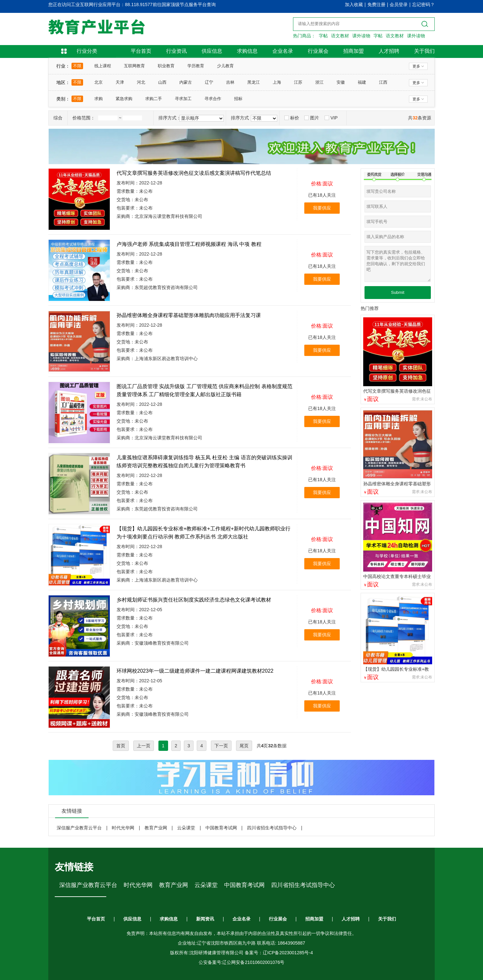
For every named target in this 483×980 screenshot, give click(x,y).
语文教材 (340, 36)
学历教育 (196, 66)
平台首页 (141, 51)
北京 (99, 82)
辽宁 (209, 82)
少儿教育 (225, 66)
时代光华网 (123, 828)
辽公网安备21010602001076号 (253, 962)
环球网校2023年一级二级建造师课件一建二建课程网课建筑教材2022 (195, 671)
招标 (238, 99)
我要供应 (322, 208)
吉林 (230, 82)
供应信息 (212, 51)
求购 (99, 99)
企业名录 (283, 51)
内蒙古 (186, 82)
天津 (120, 82)
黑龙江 (254, 82)
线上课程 (103, 66)
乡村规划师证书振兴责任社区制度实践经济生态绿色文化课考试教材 (194, 600)
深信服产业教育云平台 (79, 828)
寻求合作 (213, 99)
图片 (312, 118)
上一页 (144, 746)
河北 (141, 82)
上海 (277, 82)
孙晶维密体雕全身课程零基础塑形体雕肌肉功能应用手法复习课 (189, 315)
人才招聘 (389, 51)
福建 (362, 82)
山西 (162, 82)
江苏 (298, 82)
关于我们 (424, 51)
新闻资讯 (205, 919)
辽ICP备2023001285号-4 (288, 953)
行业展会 (318, 51)
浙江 (319, 82)
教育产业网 (156, 828)
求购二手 (154, 99)
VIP (331, 118)
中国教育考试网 (221, 828)
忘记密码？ (423, 5)
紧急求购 (124, 99)
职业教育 (166, 66)
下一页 (221, 746)
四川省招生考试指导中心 (272, 828)
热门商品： (304, 36)
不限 (77, 66)
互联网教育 (134, 66)
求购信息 (247, 51)
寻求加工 (183, 99)
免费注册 (376, 5)
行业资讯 (176, 51)
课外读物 (361, 36)
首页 (121, 746)
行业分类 (87, 51)
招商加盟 (354, 51)
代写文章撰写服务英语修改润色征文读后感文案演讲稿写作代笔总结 (194, 173)
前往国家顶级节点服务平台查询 (184, 5)
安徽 (341, 82)
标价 (292, 118)
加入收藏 (354, 5)
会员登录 (399, 5)
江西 (383, 82)
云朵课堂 (186, 828)
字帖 (323, 36)
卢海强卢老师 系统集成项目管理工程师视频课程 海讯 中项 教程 (189, 244)
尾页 (244, 746)
